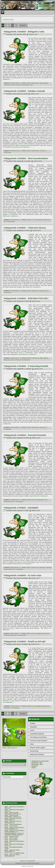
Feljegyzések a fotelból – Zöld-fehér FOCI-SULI (26, 298)
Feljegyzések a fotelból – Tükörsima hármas (25, 228)
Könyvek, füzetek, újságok (37, 748)
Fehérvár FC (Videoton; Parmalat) (41, 567)
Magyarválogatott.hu (11, 833)
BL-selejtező (37, 633)
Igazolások (35, 766)
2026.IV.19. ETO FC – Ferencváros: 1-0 (13, 819)
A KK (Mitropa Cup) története (38, 737)
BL (32, 633)
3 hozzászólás (19, 569)
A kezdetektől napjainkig (37, 734)
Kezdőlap (32, 723)
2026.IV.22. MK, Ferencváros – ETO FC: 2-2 (13, 813)
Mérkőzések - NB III (37, 764)
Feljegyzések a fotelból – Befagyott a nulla (24, 32)
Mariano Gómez (14, 836)
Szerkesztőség (34, 751)
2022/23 (28, 83)
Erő (26, 861)
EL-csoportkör (38, 220)
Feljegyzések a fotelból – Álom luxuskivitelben (26, 158)
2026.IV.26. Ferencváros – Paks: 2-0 (15, 807)
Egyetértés (32, 861)
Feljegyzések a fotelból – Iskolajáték (21, 508)
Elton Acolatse (13, 839)
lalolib (36, 34)
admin (6, 807)
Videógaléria (33, 727)
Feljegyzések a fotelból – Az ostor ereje (22, 575)
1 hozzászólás (10, 222)
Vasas (41, 427)
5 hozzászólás (26, 360)
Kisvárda (42, 291)
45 (16, 25)
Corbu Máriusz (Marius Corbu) (14, 848)
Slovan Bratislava (9, 635)
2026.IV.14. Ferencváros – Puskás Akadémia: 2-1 (15, 828)
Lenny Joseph (13, 826)
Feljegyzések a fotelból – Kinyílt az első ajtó (25, 641)
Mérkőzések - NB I (37, 763)
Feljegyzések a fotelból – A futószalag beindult (26, 366)
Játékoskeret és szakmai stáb (40, 761)
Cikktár (32, 744)
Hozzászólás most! (27, 85)
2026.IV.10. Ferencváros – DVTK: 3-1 (15, 842)
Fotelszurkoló (14, 83)
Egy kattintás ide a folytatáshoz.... (22, 147)
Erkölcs (22, 861)
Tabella (33, 767)
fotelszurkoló (35, 83)
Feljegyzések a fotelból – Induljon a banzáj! (24, 91)
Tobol (5, 708)
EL (32, 220)
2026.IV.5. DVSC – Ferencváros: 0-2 (12, 851)
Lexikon (32, 730)
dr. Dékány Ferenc (19, 853)
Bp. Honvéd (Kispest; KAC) (39, 500)
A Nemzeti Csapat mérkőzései (38, 741)
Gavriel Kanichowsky (15, 824)
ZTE (41, 151)
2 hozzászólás (15, 708)
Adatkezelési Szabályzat (37, 754)
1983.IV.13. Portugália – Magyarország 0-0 (14, 834)
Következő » (23, 25)
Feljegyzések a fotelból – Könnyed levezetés (25, 435)
